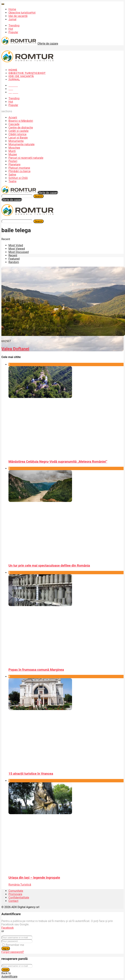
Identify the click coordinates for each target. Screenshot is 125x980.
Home (12, 9)
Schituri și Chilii (18, 178)
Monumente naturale (22, 144)
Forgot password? (13, 952)
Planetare (14, 165)
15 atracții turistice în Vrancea (31, 774)
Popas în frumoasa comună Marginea (36, 670)
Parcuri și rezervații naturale (26, 158)
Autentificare (9, 977)
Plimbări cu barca (19, 171)
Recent (13, 255)
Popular (13, 32)
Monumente (16, 141)
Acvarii (13, 117)
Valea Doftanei (15, 349)
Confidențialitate (19, 898)
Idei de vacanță (18, 16)
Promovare (15, 894)
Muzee (13, 154)
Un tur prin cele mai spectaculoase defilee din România (49, 566)
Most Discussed (19, 252)
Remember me (15, 945)
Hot (11, 29)
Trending (14, 26)
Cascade (14, 124)
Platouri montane (19, 168)
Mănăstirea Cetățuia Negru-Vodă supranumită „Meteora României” (58, 462)
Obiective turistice (22, 13)
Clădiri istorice (17, 134)
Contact (13, 901)
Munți (12, 151)
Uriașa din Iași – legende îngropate (34, 878)
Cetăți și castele (18, 131)
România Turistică (20, 885)
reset (5, 970)
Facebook (8, 928)
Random (14, 262)
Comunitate (16, 891)
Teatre (12, 181)
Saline (12, 175)
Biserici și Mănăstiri (21, 121)
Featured (14, 259)
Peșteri (13, 161)
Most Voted (16, 245)
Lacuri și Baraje (18, 138)
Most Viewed (17, 249)
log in (6, 948)
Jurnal (12, 19)
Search (38, 196)
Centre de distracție (21, 128)
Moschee (14, 148)
